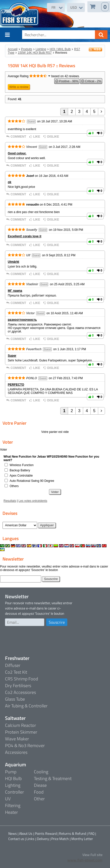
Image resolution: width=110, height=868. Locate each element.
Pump (11, 772)
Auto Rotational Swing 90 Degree (32, 481)
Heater (11, 812)
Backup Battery (20, 470)
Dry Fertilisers (18, 686)
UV (8, 799)
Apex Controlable (21, 476)
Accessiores (16, 752)
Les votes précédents (33, 501)
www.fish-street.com (85, 860)
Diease (40, 785)
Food (39, 792)
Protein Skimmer (21, 732)
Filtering (13, 805)
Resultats (10, 501)
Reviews (61, 53)
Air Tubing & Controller (26, 706)
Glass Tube (15, 699)
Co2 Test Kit (16, 672)
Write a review (19, 87)
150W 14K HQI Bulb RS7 (35, 53)
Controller (14, 792)
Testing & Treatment (53, 778)
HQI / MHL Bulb (60, 49)
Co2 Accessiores (20, 692)
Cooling (41, 772)
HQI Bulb (13, 778)
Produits (27, 49)
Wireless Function (21, 465)
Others (14, 486)
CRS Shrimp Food (22, 679)
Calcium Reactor (20, 725)
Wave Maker (17, 739)
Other (39, 799)
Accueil (13, 49)
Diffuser (13, 665)
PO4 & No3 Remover (25, 745)
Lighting (41, 49)
